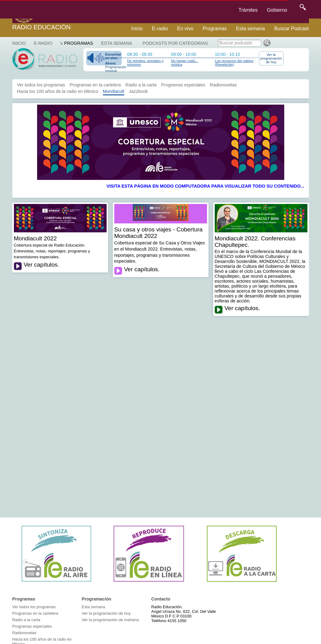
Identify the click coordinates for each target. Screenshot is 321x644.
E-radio (160, 29)
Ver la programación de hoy (271, 58)
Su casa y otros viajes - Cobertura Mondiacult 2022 (158, 233)
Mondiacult (114, 91)
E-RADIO (43, 43)
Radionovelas (223, 85)
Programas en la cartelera (95, 85)
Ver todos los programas (41, 85)
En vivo (185, 29)
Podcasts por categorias (175, 43)
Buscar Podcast (291, 29)
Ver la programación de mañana (110, 620)
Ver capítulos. (42, 265)
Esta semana (250, 29)
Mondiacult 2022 (35, 238)
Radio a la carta (141, 85)
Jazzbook (138, 91)
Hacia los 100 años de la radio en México (58, 91)
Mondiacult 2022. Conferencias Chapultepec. (255, 242)
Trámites (248, 10)
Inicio (137, 29)
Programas (215, 29)
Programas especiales (183, 85)
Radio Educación (42, 27)
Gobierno (277, 10)
